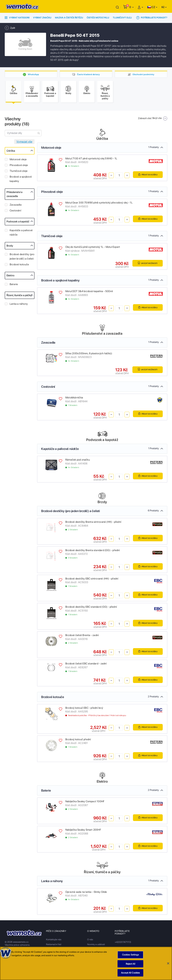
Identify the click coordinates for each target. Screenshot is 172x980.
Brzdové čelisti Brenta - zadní (82, 636)
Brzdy (10, 247)
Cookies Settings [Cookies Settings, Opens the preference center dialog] (130, 955)
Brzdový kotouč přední (78, 740)
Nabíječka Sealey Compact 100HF (85, 803)
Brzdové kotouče (19, 265)
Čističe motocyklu (98, 18)
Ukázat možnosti (146, 264)
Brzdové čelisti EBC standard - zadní (86, 665)
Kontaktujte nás (54, 941)
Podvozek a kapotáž (18, 223)
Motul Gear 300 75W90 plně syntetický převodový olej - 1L (99, 204)
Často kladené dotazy (88, 74)
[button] (131, 7)
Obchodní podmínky (143, 74)
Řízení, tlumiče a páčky (19, 296)
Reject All (130, 964)
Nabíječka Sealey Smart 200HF (83, 831)
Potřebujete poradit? (152, 18)
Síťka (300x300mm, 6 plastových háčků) (89, 354)
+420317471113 (123, 943)
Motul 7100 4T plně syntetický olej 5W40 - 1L (91, 160)
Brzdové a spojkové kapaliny (21, 180)
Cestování (15, 212)
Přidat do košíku (146, 176)
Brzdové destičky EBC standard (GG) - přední (91, 608)
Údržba (11, 152)
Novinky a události (96, 945)
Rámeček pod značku (78, 461)
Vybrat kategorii (17, 18)
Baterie (14, 285)
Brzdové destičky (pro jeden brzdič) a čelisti (22, 258)
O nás (90, 941)
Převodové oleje (19, 166)
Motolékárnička (74, 399)
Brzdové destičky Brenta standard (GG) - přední (93, 551)
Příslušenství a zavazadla (14, 195)
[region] (86, 963)
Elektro (10, 277)
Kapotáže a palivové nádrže (21, 234)
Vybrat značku (42, 18)
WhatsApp (33, 74)
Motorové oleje (18, 160)
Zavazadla (16, 206)
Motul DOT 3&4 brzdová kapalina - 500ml (89, 292)
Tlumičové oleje (19, 172)
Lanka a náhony (19, 305)
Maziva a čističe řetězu (69, 18)
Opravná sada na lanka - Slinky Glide (86, 893)
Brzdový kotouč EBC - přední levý (84, 709)
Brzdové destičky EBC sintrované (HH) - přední (92, 580)
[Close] (168, 963)
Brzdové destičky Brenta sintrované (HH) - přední (93, 523)
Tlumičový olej (122, 18)
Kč (163, 7)
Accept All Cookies (130, 973)
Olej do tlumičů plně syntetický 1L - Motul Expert (93, 248)
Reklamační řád (54, 945)
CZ (151, 7)
